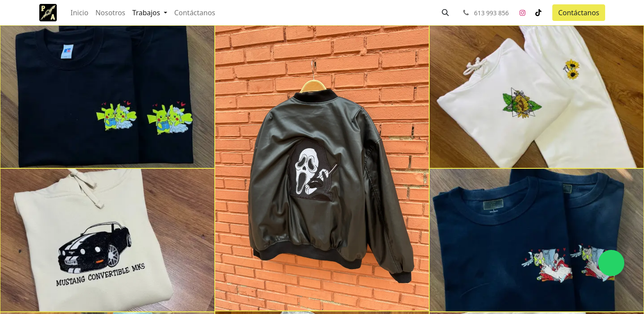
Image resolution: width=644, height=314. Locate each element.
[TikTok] (538, 13)
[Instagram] (523, 13)
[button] (445, 13)
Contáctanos (579, 13)
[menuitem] (80, 13)
